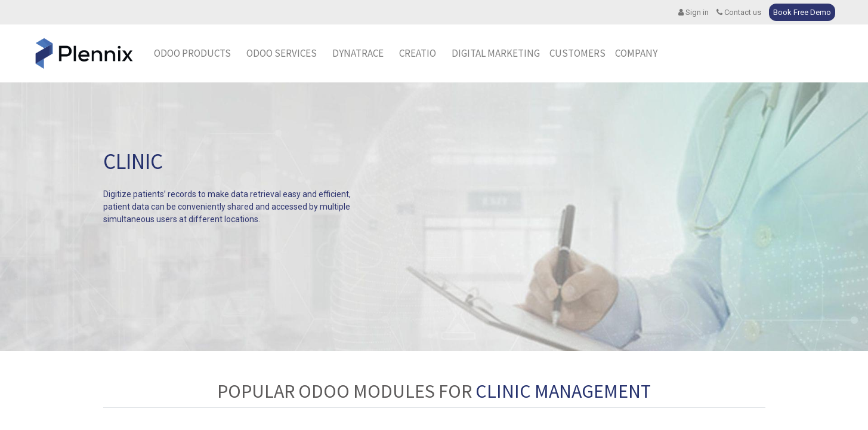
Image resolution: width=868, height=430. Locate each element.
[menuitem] (358, 54)
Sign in (694, 12)
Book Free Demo (802, 12)
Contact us (739, 12)
